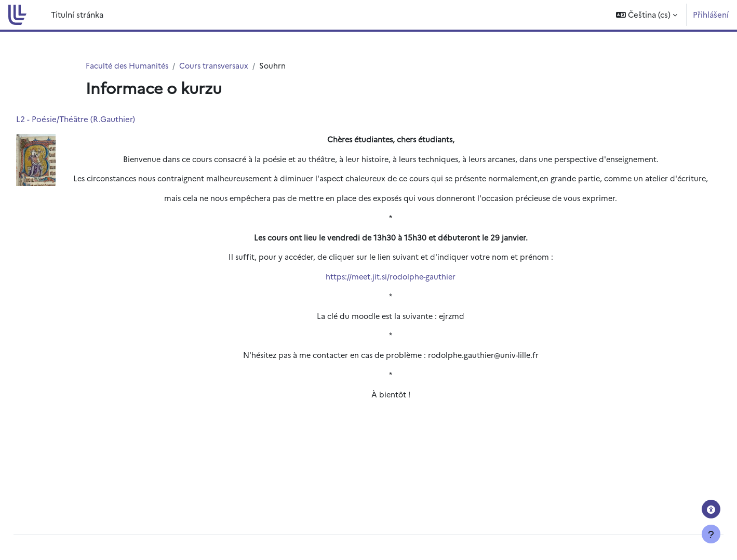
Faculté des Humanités (129, 66)
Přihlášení (711, 14)
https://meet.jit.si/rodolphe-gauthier (391, 292)
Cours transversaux (218, 66)
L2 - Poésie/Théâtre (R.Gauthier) (99, 119)
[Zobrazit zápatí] (711, 534)
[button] (647, 15)
